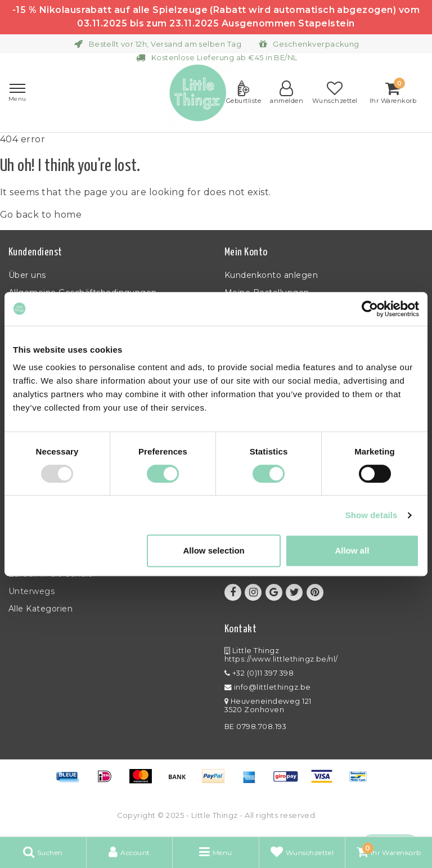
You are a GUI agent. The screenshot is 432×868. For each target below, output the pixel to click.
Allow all (352, 550)
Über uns (27, 275)
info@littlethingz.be (268, 687)
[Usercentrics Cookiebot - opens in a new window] (370, 309)
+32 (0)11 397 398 (259, 673)
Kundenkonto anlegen (271, 275)
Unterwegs (31, 591)
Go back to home (41, 215)
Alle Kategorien (40, 609)
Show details (372, 515)
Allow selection (214, 550)
